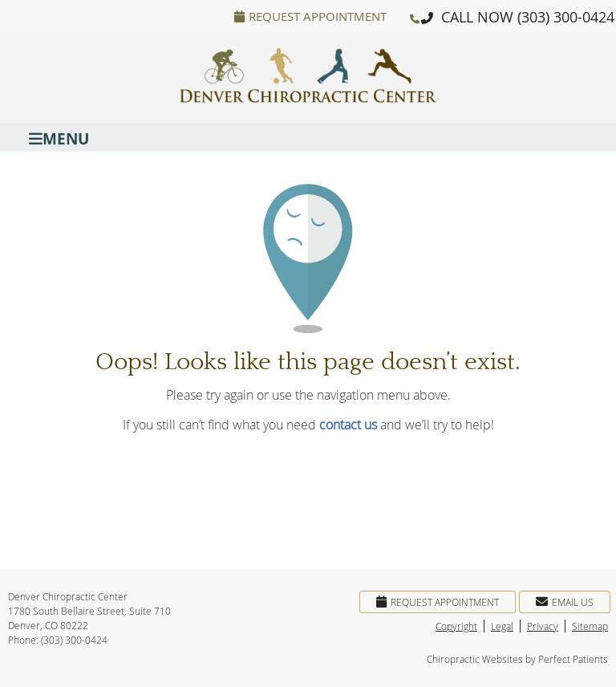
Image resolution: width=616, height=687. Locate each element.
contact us (348, 425)
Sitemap (590, 626)
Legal (502, 626)
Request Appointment (310, 16)
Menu (59, 138)
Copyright (456, 626)
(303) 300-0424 (566, 17)
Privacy (543, 626)
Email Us (565, 602)
